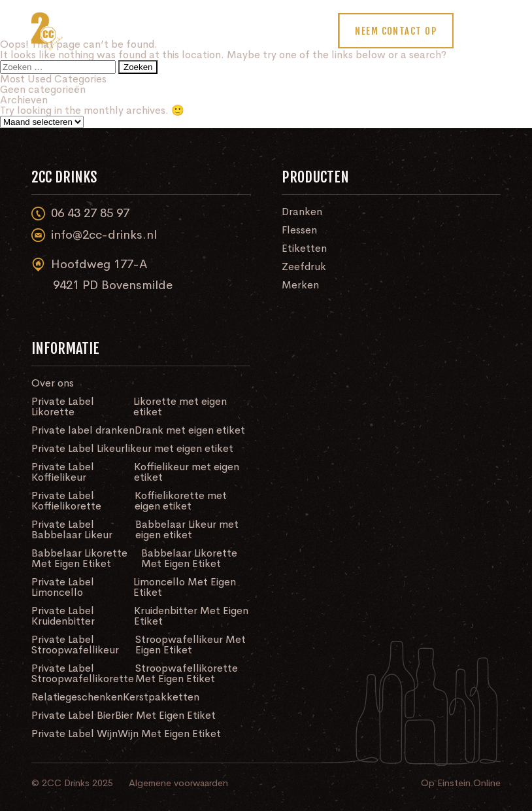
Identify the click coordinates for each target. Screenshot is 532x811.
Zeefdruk (304, 267)
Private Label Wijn (75, 734)
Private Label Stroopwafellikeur (75, 645)
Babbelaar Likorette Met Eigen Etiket (79, 559)
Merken (300, 285)
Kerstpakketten (161, 697)
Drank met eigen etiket (190, 430)
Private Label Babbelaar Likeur (72, 530)
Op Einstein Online (461, 783)
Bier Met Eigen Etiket (165, 716)
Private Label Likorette (63, 407)
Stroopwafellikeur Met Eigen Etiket (191, 645)
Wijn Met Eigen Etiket (169, 734)
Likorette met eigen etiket (180, 407)
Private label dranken (83, 430)
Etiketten (304, 249)
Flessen (299, 230)
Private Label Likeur (78, 449)
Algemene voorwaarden (178, 783)
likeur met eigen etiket (179, 449)
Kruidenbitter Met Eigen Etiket (191, 616)
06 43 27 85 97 (80, 214)
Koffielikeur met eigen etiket (187, 472)
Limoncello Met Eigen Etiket (185, 587)
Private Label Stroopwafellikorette (83, 674)
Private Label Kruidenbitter (63, 616)
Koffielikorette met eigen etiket (181, 501)
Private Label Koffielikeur (63, 472)
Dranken (302, 212)
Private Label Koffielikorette (66, 501)
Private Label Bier (73, 716)
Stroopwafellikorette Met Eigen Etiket (187, 674)
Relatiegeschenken (77, 697)
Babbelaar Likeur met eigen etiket (187, 530)
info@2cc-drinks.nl (94, 235)
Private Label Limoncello (63, 587)
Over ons (53, 383)
